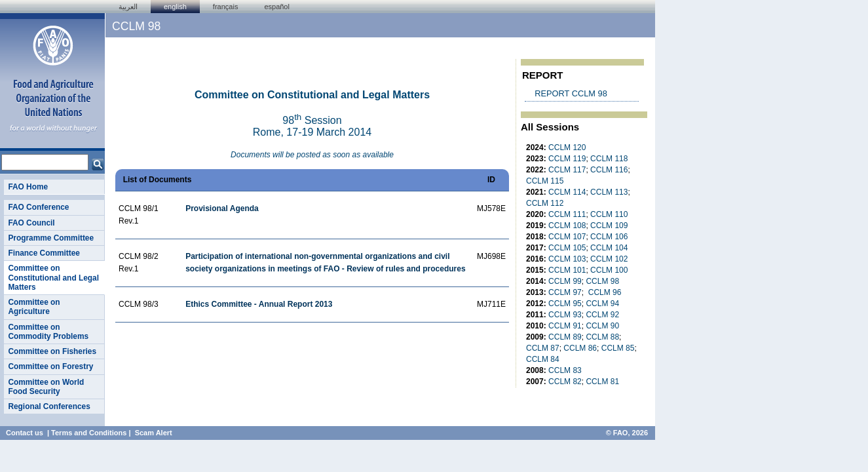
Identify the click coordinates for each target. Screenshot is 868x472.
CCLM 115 (545, 181)
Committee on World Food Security (46, 387)
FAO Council (31, 223)
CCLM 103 (567, 259)
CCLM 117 (567, 170)
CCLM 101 (567, 270)
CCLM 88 (602, 337)
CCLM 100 (609, 270)
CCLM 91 (565, 326)
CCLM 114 (567, 192)
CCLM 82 (565, 382)
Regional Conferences (49, 406)
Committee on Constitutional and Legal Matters (53, 278)
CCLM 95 (565, 304)
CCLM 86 (580, 348)
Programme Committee (51, 238)
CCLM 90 (602, 326)
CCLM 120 (567, 147)
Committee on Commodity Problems (48, 332)
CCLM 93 (565, 315)
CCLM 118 (609, 159)
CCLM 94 (602, 304)
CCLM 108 (567, 226)
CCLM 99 (565, 281)
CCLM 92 (602, 315)
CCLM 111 (567, 214)
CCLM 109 (609, 226)
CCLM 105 (567, 248)
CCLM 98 (602, 281)
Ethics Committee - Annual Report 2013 (259, 304)
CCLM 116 (609, 170)
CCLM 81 (602, 382)
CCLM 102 (609, 259)
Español (277, 7)
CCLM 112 (545, 203)
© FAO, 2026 (627, 433)
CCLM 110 (609, 214)
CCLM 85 (618, 348)
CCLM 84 (543, 359)
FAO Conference (38, 207)
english (175, 7)
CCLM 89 (565, 337)
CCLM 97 (565, 292)
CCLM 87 (543, 348)
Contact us (25, 433)
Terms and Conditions (89, 433)
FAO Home (28, 187)
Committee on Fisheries (52, 351)
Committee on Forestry (50, 366)
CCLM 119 (567, 159)
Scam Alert (154, 433)
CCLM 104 (609, 248)
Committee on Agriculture (34, 307)
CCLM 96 (605, 292)
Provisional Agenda (222, 208)
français (226, 7)
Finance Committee (44, 253)
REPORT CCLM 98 (571, 93)
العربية (128, 7)
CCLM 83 (565, 370)
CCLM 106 (609, 237)
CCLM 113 (609, 192)
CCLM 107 (567, 237)
